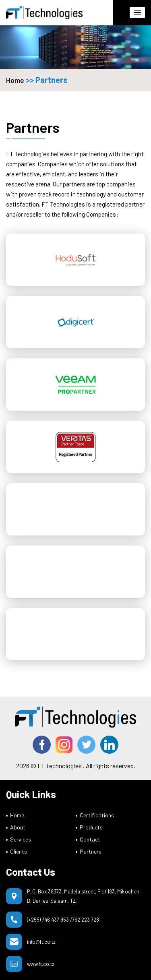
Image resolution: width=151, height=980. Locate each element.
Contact (90, 839)
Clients (19, 851)
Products (91, 827)
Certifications (97, 815)
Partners (91, 851)
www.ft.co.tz (41, 964)
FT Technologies (60, 766)
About (18, 827)
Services (21, 839)
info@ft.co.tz (41, 942)
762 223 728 (86, 920)
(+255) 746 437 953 (48, 920)
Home (15, 80)
